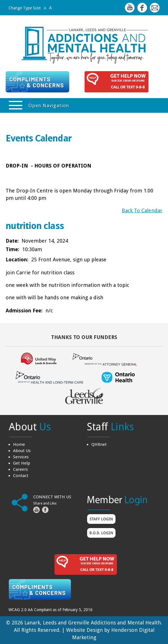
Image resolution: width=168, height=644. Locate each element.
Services (21, 457)
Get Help (22, 463)
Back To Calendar (142, 210)
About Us (22, 451)
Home (19, 444)
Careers (20, 469)
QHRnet (99, 444)
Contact (21, 476)
